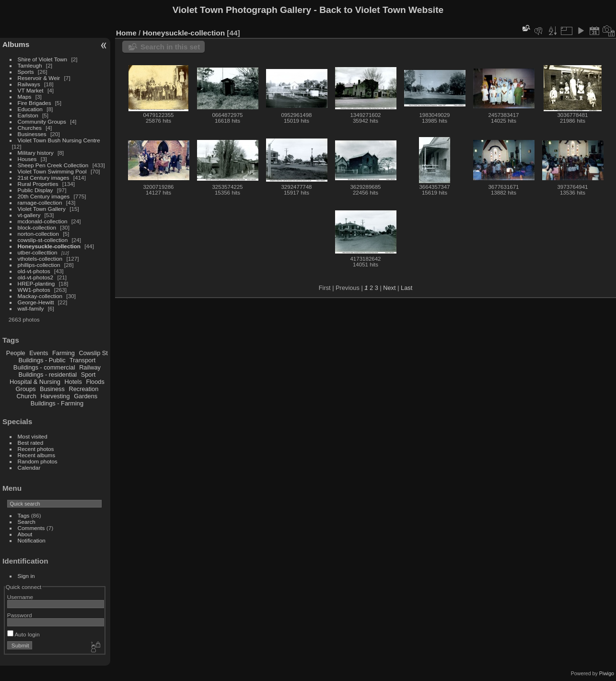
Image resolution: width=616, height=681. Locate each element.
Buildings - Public (42, 360)
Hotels (73, 382)
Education (30, 109)
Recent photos (36, 449)
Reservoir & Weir (39, 78)
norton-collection (38, 234)
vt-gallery (29, 215)
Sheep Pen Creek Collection (53, 165)
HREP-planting (36, 283)
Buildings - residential (48, 375)
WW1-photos (34, 290)
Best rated (31, 443)
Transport (82, 360)
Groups (25, 389)
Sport (88, 375)
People (16, 353)
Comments (31, 528)
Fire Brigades (35, 103)
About (25, 534)
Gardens (86, 396)
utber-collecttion (38, 252)
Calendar (29, 467)
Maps (25, 97)
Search (27, 522)
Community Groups (42, 121)
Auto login (23, 634)
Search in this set (170, 47)
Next (389, 288)
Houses (27, 159)
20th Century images (44, 196)
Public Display (35, 190)
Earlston (28, 115)
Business (52, 389)
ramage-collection (40, 202)
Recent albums (36, 455)
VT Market (31, 90)
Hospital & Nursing (35, 382)
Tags (24, 515)
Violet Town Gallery (42, 209)
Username (20, 597)
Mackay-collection (40, 296)
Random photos (38, 461)
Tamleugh (30, 65)
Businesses (32, 134)
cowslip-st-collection (43, 240)
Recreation (83, 389)
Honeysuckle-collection (49, 246)
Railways (29, 84)
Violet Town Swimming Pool (52, 171)
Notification (32, 540)
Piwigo (607, 673)
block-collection (37, 227)
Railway (90, 367)
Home (126, 33)
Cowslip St (93, 353)
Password (20, 615)
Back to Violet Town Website (381, 10)
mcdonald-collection (43, 221)
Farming (64, 353)
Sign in (26, 576)
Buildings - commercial (44, 367)
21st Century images (44, 178)
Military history (36, 153)
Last (407, 288)
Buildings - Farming (57, 403)
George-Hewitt (36, 302)
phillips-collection (39, 265)
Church (27, 396)
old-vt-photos (34, 271)
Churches (30, 128)
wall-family (31, 308)
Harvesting (55, 396)
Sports (26, 72)
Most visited (33, 436)
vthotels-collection (40, 259)
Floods (95, 382)
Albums (16, 44)
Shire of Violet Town (43, 59)
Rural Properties (38, 184)
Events (39, 353)
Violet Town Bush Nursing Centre (59, 140)
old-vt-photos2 (36, 277)
